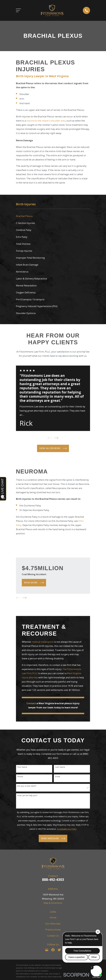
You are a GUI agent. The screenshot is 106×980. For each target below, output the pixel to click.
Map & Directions (53, 903)
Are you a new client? (27, 786)
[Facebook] (53, 950)
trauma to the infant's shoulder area (46, 121)
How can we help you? (27, 795)
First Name (22, 767)
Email (58, 777)
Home (53, 917)
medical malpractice (43, 642)
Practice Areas (53, 930)
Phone (20, 777)
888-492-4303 (53, 879)
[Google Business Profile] (47, 950)
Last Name (60, 767)
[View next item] (56, 438)
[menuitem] (53, 216)
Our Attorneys (53, 924)
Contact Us (53, 936)
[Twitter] (59, 950)
